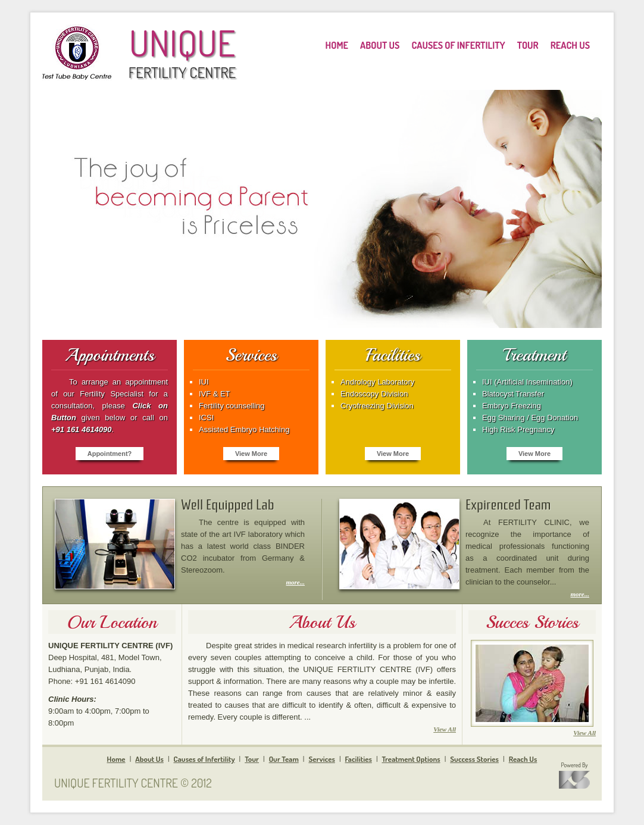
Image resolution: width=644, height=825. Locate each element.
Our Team (284, 759)
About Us (149, 759)
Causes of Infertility (204, 759)
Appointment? (110, 454)
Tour (252, 759)
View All (445, 729)
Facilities (359, 759)
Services (321, 759)
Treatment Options (411, 759)
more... (296, 582)
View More (251, 454)
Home (116, 759)
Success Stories (474, 759)
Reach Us (523, 759)
